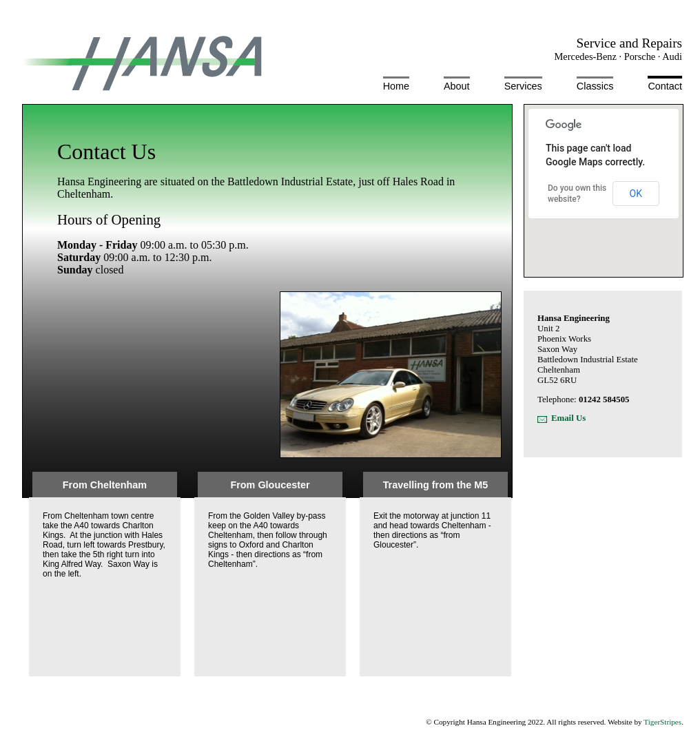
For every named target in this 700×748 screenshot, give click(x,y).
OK (636, 194)
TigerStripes (662, 722)
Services (523, 86)
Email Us (568, 418)
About (457, 86)
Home (396, 86)
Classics (595, 86)
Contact (665, 86)
